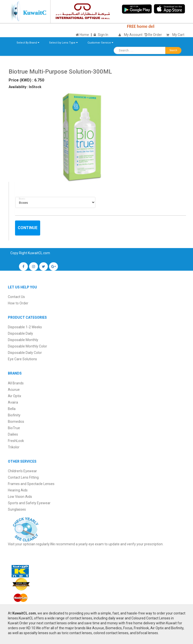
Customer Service (100, 43)
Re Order (153, 35)
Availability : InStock (25, 87)
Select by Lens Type (63, 43)
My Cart (174, 35)
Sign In (103, 35)
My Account (133, 35)
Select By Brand (28, 43)
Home (82, 35)
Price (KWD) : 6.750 (26, 80)
